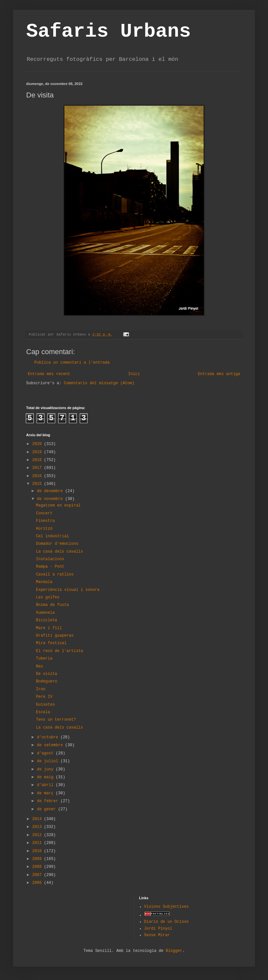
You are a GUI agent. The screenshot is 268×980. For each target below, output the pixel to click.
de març (46, 793)
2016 (38, 476)
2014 (38, 819)
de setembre (51, 745)
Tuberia (44, 659)
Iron (41, 689)
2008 (38, 867)
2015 (38, 484)
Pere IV (44, 697)
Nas (40, 666)
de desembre (51, 491)
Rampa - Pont (50, 567)
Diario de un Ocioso (167, 922)
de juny (46, 769)
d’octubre (49, 737)
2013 (38, 827)
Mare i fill (49, 628)
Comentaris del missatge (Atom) (99, 383)
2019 (38, 452)
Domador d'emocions (57, 544)
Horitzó (44, 529)
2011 (38, 843)
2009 (38, 859)
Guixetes (45, 705)
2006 (38, 883)
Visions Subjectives (167, 907)
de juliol (49, 761)
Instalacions (50, 559)
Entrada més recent (49, 374)
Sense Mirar (157, 935)
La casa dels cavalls (59, 552)
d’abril (46, 785)
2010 (38, 851)
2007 (38, 875)
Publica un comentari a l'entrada (72, 363)
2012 (38, 835)
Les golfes (48, 597)
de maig (46, 777)
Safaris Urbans (109, 31)
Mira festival (51, 643)
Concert (44, 513)
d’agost (46, 753)
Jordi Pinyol (158, 929)
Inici (134, 374)
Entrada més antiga (219, 374)
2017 (38, 468)
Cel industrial (52, 536)
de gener (48, 809)
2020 (38, 444)
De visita (47, 674)
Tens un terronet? (56, 720)
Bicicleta (47, 620)
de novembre (51, 499)
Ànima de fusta (52, 605)
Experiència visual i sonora (68, 590)
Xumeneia (45, 613)
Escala (43, 712)
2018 (38, 460)
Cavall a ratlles (55, 575)
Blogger (174, 951)
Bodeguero (47, 681)
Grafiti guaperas (55, 636)
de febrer (49, 801)
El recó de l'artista (59, 651)
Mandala (44, 582)
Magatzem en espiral (58, 506)
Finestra (45, 521)
